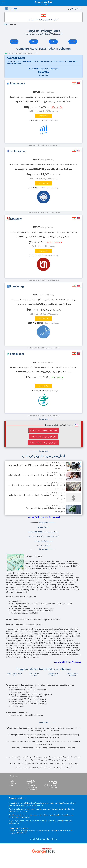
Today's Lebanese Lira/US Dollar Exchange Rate (31, 694)
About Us (31, 783)
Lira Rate (15, 42)
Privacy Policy (33, 789)
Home (6, 24)
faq (12, 785)
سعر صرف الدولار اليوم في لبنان (51, 786)
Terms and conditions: (18, 798)
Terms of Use (33, 787)
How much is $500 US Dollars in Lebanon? (29, 701)
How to (13, 783)
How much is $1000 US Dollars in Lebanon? (29, 704)
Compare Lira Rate (36, 831)
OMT (53, 42)
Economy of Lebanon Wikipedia (67, 662)
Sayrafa (34, 42)
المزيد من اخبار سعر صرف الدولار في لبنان (44, 517)
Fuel (73, 42)
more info (43, 116)
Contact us (31, 785)
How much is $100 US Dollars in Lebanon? (29, 699)
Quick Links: (15, 776)
